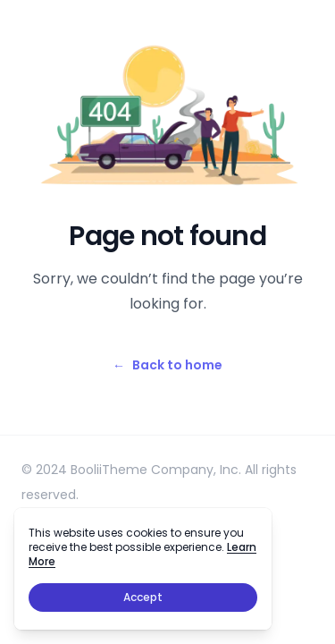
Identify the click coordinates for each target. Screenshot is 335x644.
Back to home (167, 365)
